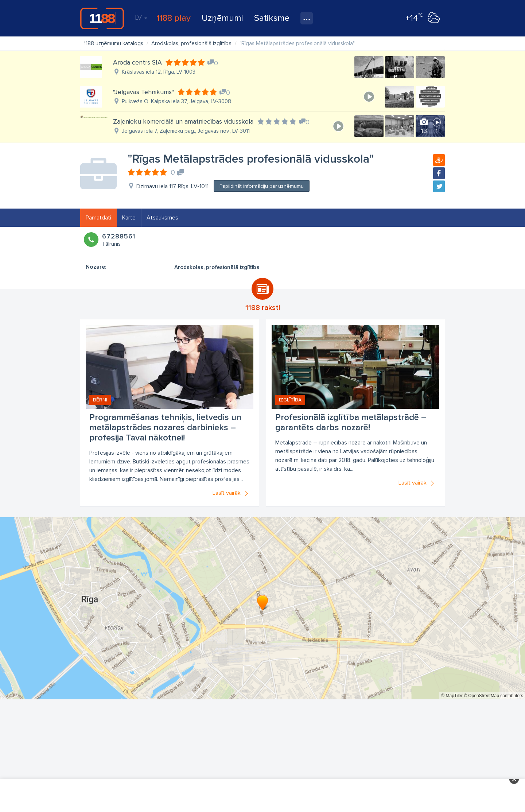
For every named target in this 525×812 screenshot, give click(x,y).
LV (141, 18)
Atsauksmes (162, 218)
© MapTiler (452, 696)
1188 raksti (263, 308)
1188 (102, 18)
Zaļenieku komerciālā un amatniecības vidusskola (183, 121)
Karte (129, 218)
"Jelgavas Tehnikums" (143, 92)
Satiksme (272, 18)
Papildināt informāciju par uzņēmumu (262, 186)
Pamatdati (98, 218)
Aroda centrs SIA (137, 62)
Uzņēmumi (222, 18)
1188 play (174, 18)
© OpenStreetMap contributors (493, 696)
